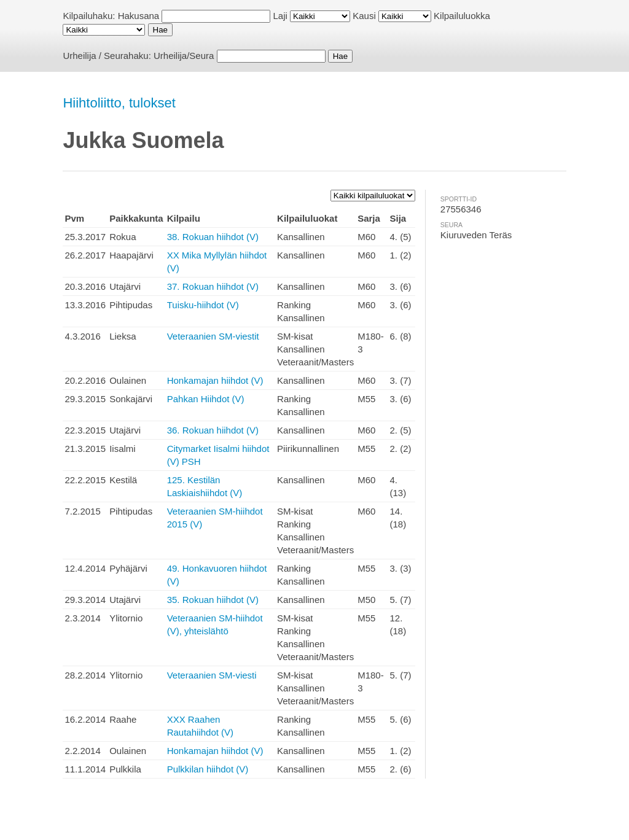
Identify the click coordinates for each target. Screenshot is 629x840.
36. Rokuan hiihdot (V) (213, 430)
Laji (280, 16)
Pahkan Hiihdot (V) (206, 399)
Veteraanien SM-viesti (212, 675)
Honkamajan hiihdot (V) (215, 380)
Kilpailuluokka (462, 16)
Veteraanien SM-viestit (213, 336)
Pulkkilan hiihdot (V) (208, 769)
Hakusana (139, 16)
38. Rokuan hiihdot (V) (213, 237)
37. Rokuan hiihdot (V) (213, 286)
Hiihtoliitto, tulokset (119, 103)
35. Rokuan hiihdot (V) (213, 600)
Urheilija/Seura (184, 56)
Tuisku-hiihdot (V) (203, 305)
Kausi (364, 16)
